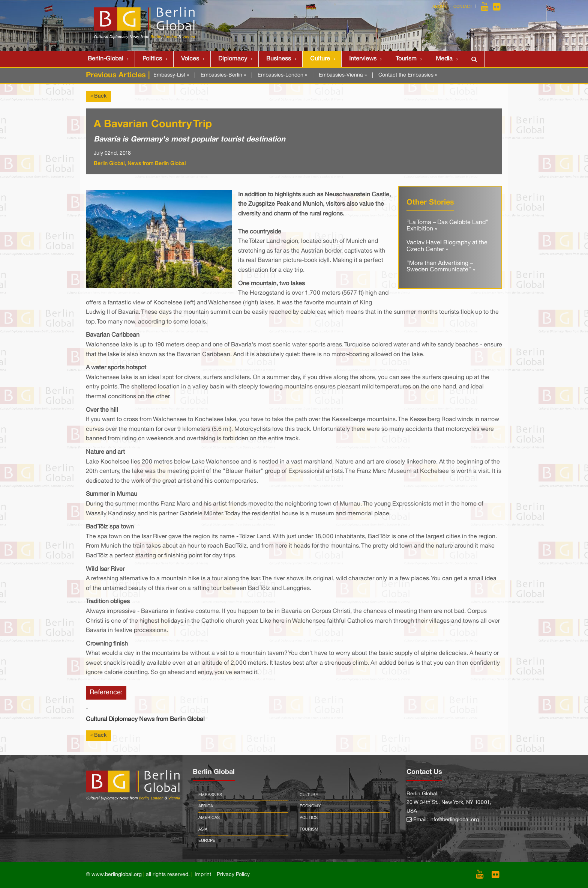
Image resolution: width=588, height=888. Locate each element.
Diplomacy (233, 59)
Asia (203, 829)
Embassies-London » (282, 75)
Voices (190, 59)
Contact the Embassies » (408, 75)
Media (444, 59)
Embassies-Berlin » (223, 75)
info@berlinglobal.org (454, 820)
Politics (152, 59)
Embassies (210, 795)
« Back (98, 96)
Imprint (203, 875)
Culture (320, 59)
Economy (310, 806)
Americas (209, 818)
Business (279, 59)
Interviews (363, 59)
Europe (207, 841)
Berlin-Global (106, 59)
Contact (463, 7)
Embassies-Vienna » (343, 75)
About (439, 7)
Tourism (406, 59)
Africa (206, 806)
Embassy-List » (171, 75)
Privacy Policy (233, 875)
